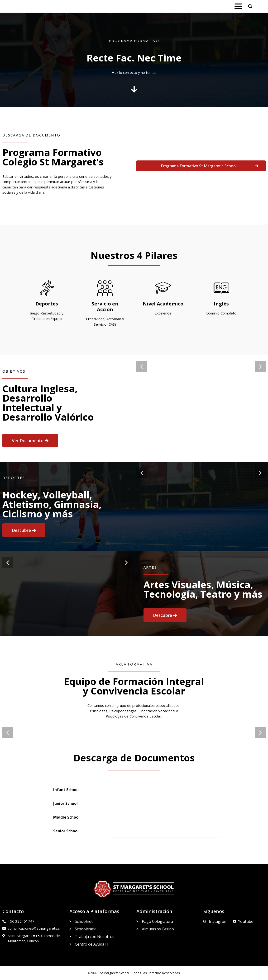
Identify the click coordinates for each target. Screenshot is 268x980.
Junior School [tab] (65, 803)
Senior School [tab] (66, 831)
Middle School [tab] (66, 817)
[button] (250, 6)
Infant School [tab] (66, 790)
